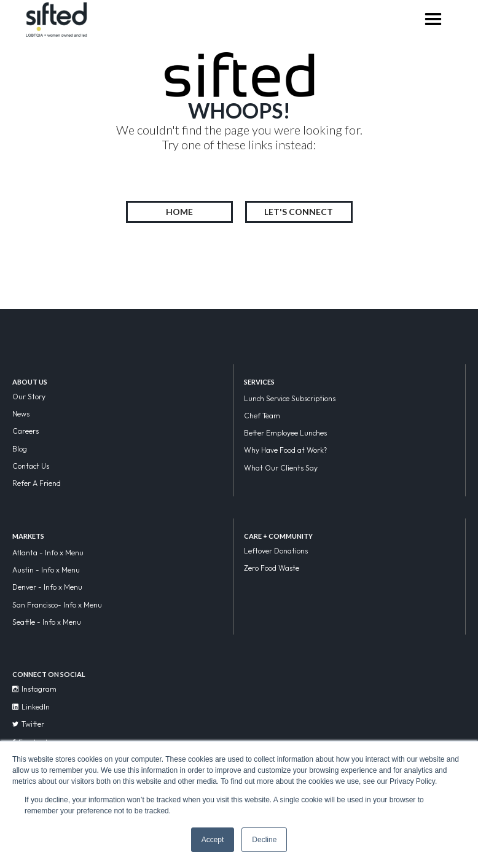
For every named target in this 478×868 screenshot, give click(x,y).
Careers (25, 431)
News (21, 414)
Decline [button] (264, 840)
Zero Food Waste (272, 568)
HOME (179, 212)
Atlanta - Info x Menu (48, 553)
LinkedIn (31, 707)
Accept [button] (213, 840)
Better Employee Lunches (285, 433)
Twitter (28, 724)
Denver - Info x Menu (47, 587)
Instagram (34, 689)
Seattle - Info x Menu (47, 622)
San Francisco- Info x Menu (57, 605)
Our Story (29, 397)
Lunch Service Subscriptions (290, 398)
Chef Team (262, 416)
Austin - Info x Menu (46, 570)
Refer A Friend (37, 483)
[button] (433, 21)
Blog (20, 449)
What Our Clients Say (281, 468)
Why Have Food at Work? (285, 450)
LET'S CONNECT (299, 212)
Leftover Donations (276, 551)
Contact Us (31, 466)
